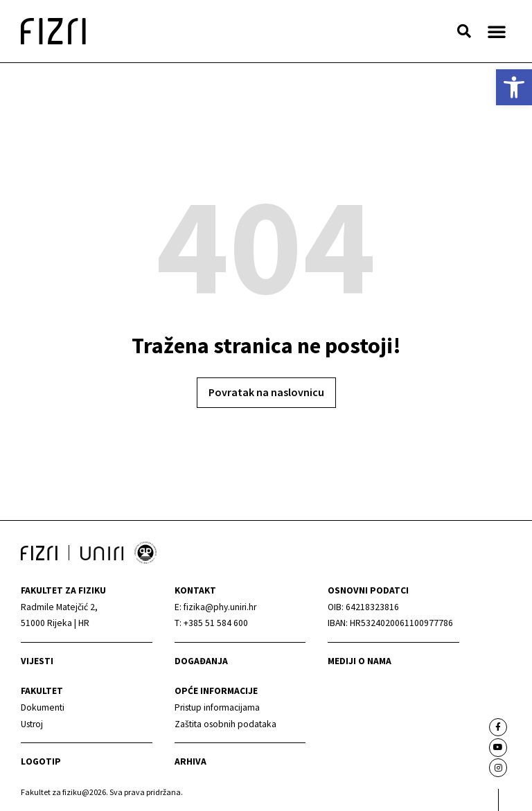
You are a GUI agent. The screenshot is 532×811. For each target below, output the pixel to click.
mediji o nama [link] (360, 661)
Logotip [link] (41, 761)
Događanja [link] (201, 661)
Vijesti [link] (37, 661)
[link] (514, 87)
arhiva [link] (190, 761)
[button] (464, 31)
